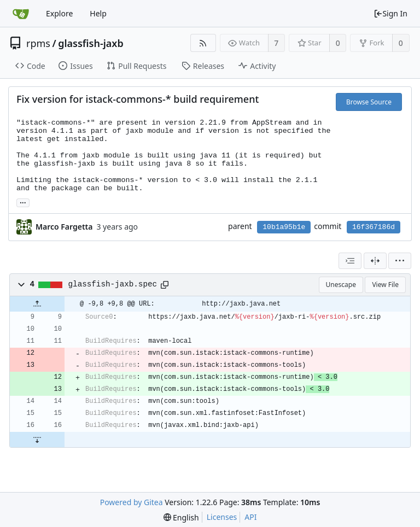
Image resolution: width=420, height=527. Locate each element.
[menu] (400, 261)
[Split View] (375, 261)
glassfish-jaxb (91, 43)
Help (98, 13)
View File (385, 285)
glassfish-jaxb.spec (113, 284)
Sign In (390, 13)
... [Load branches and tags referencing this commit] (23, 202)
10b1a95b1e (284, 227)
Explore (59, 13)
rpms (38, 43)
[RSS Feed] (203, 43)
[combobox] (350, 261)
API (250, 517)
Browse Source (369, 102)
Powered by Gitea (132, 502)
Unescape (341, 285)
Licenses (222, 517)
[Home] (21, 14)
